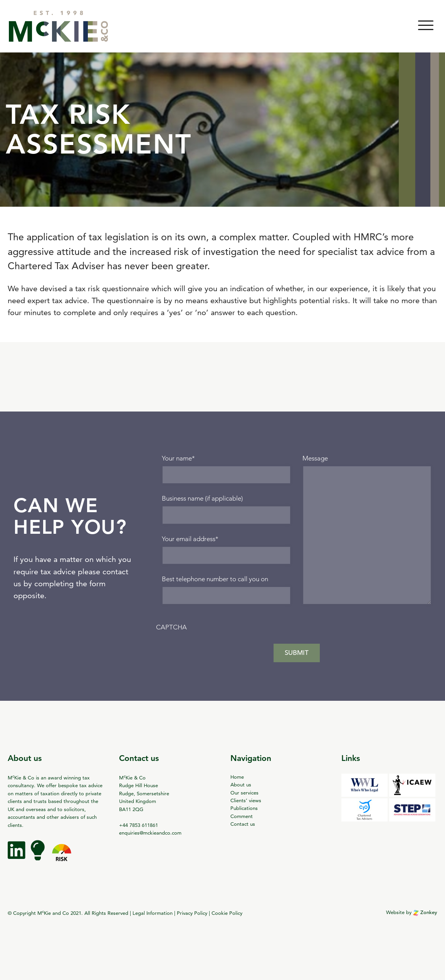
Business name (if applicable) (202, 498)
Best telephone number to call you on (215, 579)
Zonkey (425, 912)
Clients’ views (246, 800)
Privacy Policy (192, 913)
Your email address (190, 539)
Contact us (243, 824)
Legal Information (153, 913)
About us (241, 784)
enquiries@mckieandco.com (150, 833)
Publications (244, 808)
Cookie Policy (227, 913)
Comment (242, 816)
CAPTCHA (171, 627)
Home (237, 777)
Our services (244, 793)
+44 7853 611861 (139, 825)
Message (315, 458)
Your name (178, 458)
